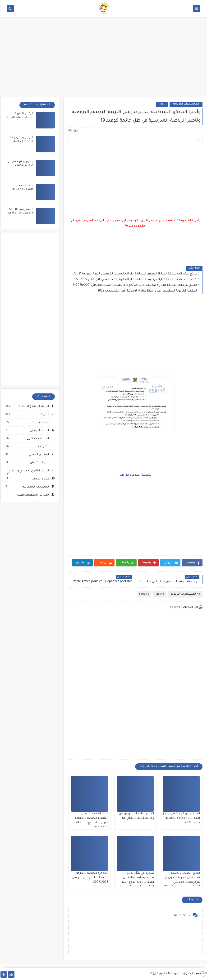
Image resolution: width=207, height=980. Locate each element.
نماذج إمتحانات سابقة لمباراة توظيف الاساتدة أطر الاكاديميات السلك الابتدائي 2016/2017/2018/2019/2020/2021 (134, 285)
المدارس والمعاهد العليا (33, 495)
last (162, 104)
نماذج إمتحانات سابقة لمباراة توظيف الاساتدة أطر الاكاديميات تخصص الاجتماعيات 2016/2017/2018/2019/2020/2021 (134, 280)
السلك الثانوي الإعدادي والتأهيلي (28, 471)
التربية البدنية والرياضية (33, 406)
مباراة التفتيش (39, 463)
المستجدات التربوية (186, 104)
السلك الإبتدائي (39, 431)
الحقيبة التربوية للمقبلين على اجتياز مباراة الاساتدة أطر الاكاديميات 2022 (147, 291)
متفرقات (43, 447)
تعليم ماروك (158, 974)
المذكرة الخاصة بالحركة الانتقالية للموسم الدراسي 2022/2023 (90, 878)
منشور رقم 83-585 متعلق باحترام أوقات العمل (19, 213)
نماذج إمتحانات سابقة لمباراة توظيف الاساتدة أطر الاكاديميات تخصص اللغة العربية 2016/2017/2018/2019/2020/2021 (134, 274)
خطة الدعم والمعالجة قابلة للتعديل (22, 189)
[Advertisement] (103, 60)
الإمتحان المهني (38, 455)
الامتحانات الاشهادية (35, 487)
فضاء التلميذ (40, 479)
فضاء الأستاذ (40, 423)
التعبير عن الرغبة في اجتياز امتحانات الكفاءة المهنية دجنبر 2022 (181, 818)
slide (144, 594)
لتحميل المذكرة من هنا (135, 475)
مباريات (44, 415)
